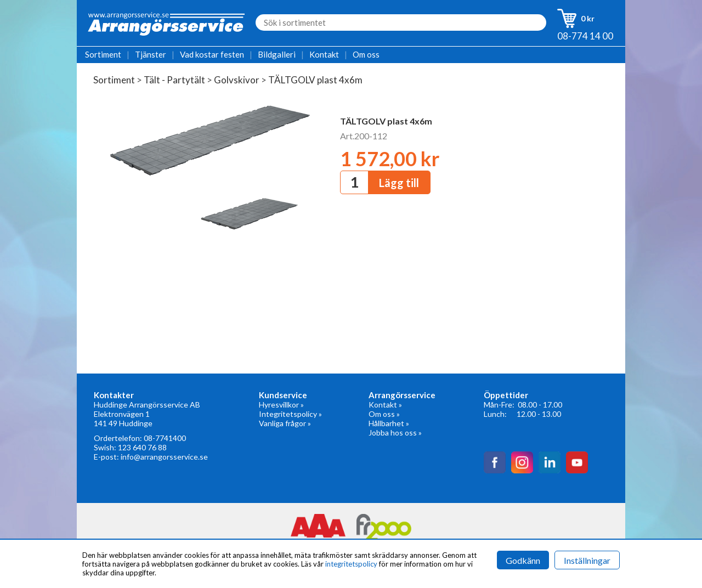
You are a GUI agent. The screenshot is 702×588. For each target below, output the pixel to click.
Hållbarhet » (389, 423)
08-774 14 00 (585, 36)
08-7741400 (165, 438)
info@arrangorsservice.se (164, 457)
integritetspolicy (351, 564)
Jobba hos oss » (395, 432)
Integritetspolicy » (290, 414)
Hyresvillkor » (281, 405)
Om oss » (384, 414)
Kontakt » (385, 405)
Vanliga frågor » (285, 423)
